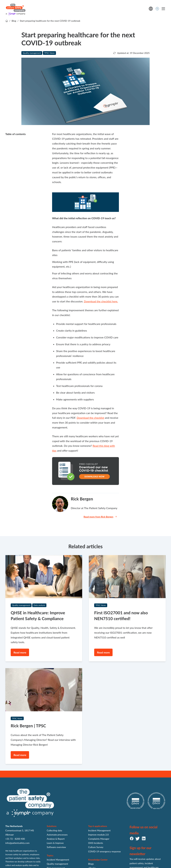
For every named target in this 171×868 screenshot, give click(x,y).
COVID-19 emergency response (104, 851)
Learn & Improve (55, 843)
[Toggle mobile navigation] (163, 9)
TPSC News (49, 53)
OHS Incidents (96, 843)
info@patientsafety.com (17, 843)
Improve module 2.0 (98, 835)
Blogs (91, 864)
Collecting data (54, 830)
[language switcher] (151, 9)
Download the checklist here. (101, 301)
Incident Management (58, 860)
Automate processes (57, 835)
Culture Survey (96, 847)
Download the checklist (90, 418)
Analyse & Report (56, 839)
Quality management (32, 53)
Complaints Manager (99, 839)
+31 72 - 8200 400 (15, 839)
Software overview (56, 847)
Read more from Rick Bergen (101, 517)
